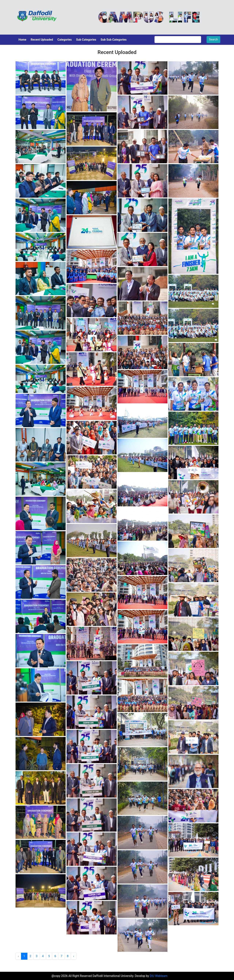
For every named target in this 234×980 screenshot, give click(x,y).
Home (22, 40)
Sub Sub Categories (114, 40)
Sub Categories (86, 40)
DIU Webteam (159, 976)
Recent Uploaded (42, 40)
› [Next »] (74, 956)
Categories (65, 40)
